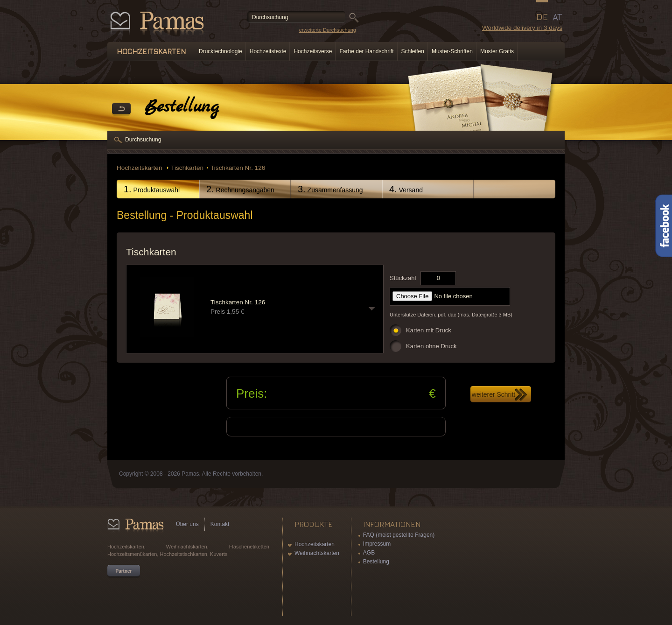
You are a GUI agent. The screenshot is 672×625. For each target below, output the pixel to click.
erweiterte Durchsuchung (328, 30)
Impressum (377, 544)
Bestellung (376, 562)
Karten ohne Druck (431, 346)
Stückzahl (403, 278)
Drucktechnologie (220, 51)
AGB (369, 553)
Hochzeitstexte (268, 51)
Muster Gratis (497, 51)
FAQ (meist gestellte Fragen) (399, 535)
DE (542, 17)
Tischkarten (187, 168)
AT (557, 17)
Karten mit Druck (429, 330)
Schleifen (413, 51)
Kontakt (220, 524)
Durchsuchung (143, 140)
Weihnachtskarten (317, 553)
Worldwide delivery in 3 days (522, 28)
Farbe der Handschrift (366, 51)
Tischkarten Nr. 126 (238, 168)
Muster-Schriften (452, 51)
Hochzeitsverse (313, 51)
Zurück (121, 109)
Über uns (187, 524)
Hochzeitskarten (140, 168)
